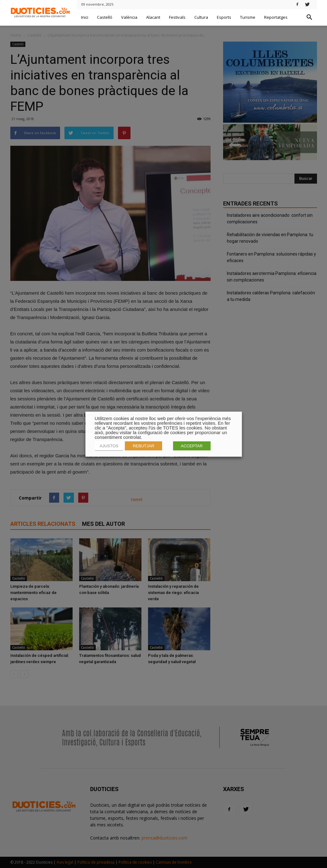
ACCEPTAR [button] (192, 446)
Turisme (248, 17)
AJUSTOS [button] (109, 446)
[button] (309, 18)
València (129, 17)
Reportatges (276, 17)
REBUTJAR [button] (143, 446)
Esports (224, 17)
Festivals (177, 17)
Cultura (201, 17)
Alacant (153, 17)
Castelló (105, 17)
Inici (85, 17)
